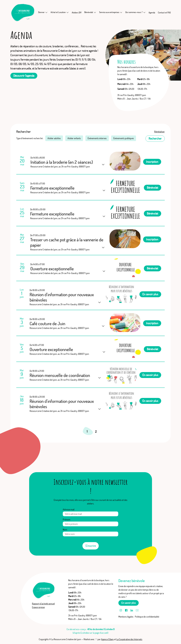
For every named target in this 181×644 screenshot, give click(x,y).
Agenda (152, 12)
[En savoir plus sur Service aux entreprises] (121, 12)
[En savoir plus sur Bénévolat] (95, 12)
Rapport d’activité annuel (43, 604)
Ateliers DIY (77, 12)
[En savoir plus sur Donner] (46, 12)
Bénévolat (89, 12)
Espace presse (38, 607)
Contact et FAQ (164, 12)
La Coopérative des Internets (129, 639)
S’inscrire (91, 546)
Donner (41, 12)
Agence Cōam (107, 639)
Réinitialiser (159, 132)
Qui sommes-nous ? (134, 12)
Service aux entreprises (109, 12)
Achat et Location (58, 12)
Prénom (67, 519)
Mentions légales (126, 617)
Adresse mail (69, 509)
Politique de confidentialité (147, 617)
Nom (65, 530)
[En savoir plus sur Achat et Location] (67, 12)
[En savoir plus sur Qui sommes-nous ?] (144, 12)
